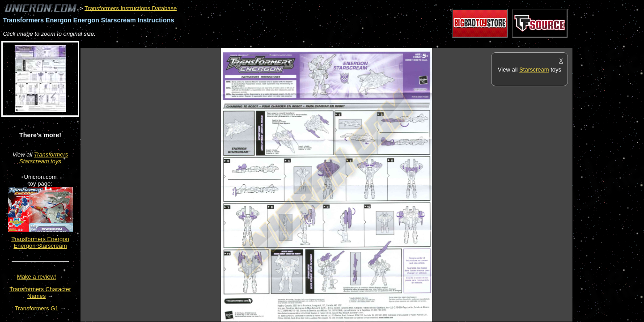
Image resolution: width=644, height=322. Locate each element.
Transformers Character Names (40, 292)
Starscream (534, 70)
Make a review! (36, 277)
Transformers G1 (37, 308)
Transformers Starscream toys (44, 158)
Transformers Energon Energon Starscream (40, 242)
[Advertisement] (243, 43)
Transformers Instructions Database (131, 8)
